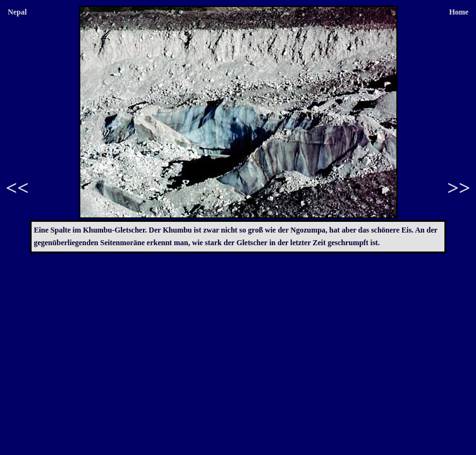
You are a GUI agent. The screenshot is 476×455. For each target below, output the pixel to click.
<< (17, 188)
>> (459, 188)
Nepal (17, 12)
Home (459, 12)
